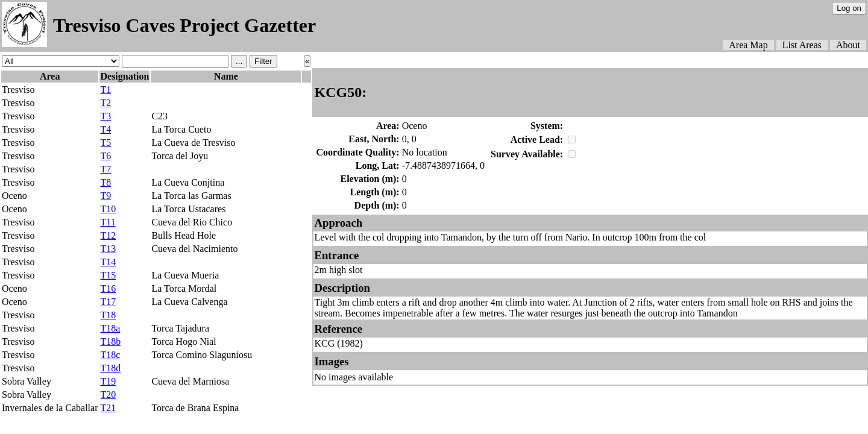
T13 (108, 249)
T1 (105, 90)
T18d (110, 368)
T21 (108, 408)
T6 (105, 156)
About (848, 45)
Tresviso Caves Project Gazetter (184, 25)
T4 (105, 129)
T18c (110, 355)
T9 (105, 196)
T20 (108, 395)
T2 (105, 103)
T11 (108, 222)
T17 (108, 302)
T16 (108, 288)
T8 (105, 182)
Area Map (748, 45)
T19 (108, 381)
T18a (110, 328)
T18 (108, 315)
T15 (108, 275)
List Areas (802, 45)
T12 (108, 235)
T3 (105, 116)
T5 (105, 143)
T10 (108, 209)
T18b (110, 341)
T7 (105, 169)
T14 (108, 262)
